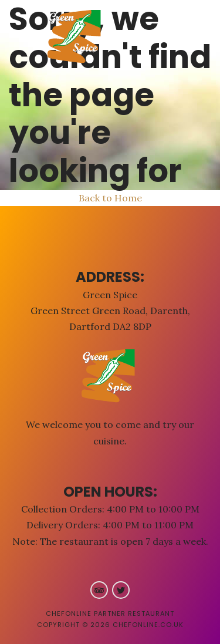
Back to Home (110, 198)
